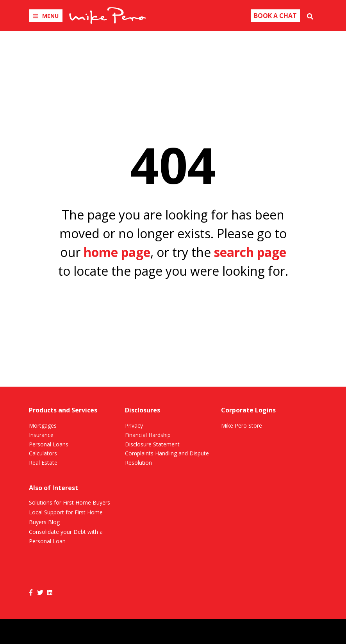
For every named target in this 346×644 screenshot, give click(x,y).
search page (250, 252)
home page (117, 252)
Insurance (41, 435)
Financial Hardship (148, 435)
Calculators (43, 453)
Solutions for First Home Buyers (70, 502)
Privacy (134, 425)
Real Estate (43, 463)
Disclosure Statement (152, 444)
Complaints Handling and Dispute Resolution (167, 458)
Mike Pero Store (242, 425)
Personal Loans (49, 444)
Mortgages (43, 425)
